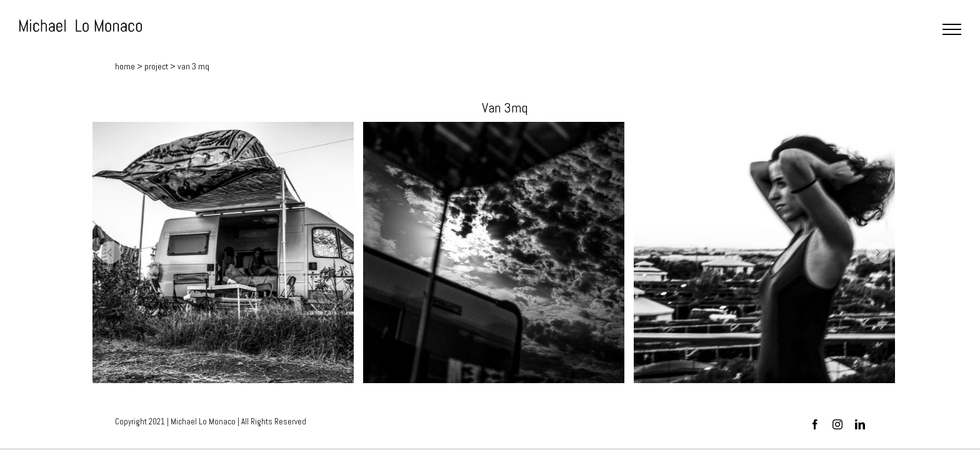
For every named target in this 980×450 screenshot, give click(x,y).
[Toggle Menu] (952, 29)
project (156, 66)
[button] (110, 252)
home (125, 66)
